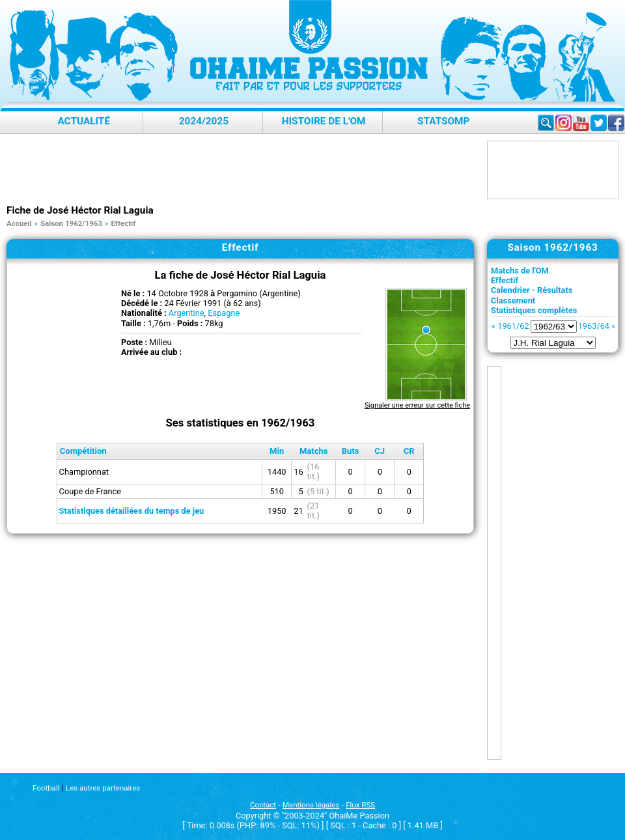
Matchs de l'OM (520, 271)
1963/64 (594, 326)
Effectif (505, 280)
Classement (513, 301)
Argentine (187, 313)
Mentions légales (311, 805)
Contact (263, 805)
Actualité (84, 121)
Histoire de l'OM (324, 121)
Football (46, 788)
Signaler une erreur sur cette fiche (417, 405)
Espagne (224, 313)
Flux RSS (360, 805)
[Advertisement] (243, 170)
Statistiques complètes (534, 310)
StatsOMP (443, 121)
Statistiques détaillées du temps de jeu (132, 511)
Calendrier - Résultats (532, 290)
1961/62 (513, 326)
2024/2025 (204, 121)
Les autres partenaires (103, 788)
